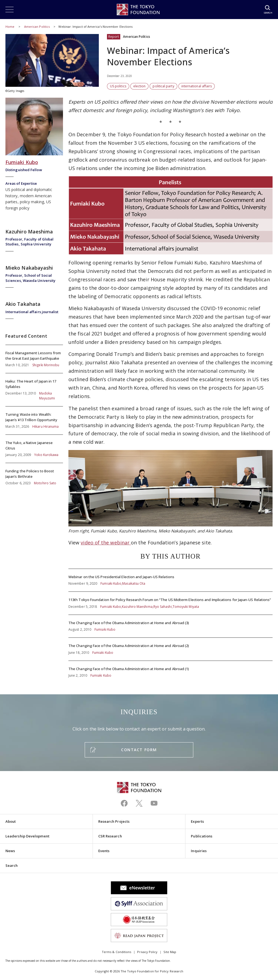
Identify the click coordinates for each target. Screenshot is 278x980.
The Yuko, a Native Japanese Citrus (34, 449)
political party (163, 86)
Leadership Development (27, 836)
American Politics (37, 27)
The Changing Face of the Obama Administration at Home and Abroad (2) (170, 649)
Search (12, 865)
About (11, 821)
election (140, 86)
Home (10, 27)
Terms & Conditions (116, 952)
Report (114, 37)
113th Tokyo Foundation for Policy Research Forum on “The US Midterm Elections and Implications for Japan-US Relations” (170, 603)
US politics (118, 86)
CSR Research (110, 836)
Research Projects (114, 821)
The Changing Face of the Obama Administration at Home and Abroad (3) (170, 626)
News (10, 851)
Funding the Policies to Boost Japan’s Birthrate (34, 474)
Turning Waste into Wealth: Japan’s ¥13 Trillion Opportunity (34, 420)
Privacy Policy (147, 952)
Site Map (170, 952)
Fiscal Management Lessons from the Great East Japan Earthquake (34, 359)
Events (104, 851)
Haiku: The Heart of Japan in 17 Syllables (34, 390)
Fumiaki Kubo (22, 162)
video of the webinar (106, 543)
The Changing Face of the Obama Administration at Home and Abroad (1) (170, 670)
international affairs (197, 86)
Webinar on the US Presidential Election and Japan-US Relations (170, 580)
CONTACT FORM (139, 750)
